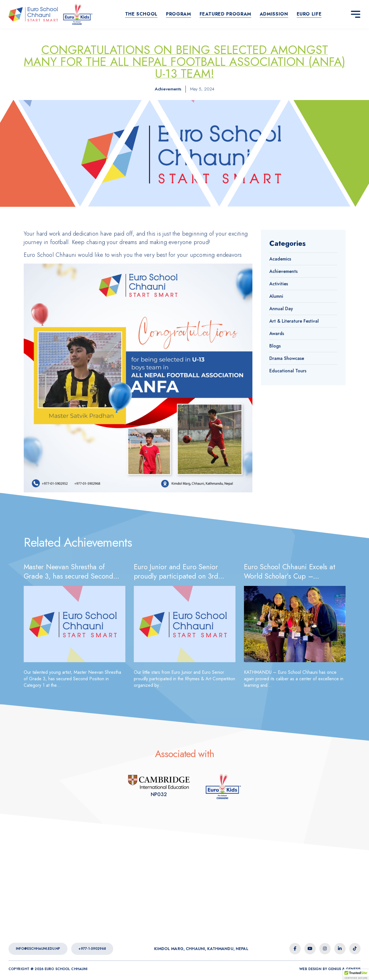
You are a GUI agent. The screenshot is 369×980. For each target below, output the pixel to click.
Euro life (309, 14)
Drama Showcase (287, 358)
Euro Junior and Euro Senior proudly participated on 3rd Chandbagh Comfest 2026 (176, 576)
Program (178, 14)
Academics (280, 259)
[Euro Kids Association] (159, 786)
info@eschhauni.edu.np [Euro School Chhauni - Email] (38, 949)
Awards (277, 333)
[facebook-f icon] (295, 949)
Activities (279, 284)
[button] (356, 975)
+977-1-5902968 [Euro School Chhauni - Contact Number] (92, 949)
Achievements (168, 89)
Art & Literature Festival (294, 321)
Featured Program (225, 14)
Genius (335, 969)
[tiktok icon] (355, 949)
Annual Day (281, 309)
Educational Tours (288, 371)
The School (141, 14)
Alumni (276, 296)
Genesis (353, 969)
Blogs (275, 346)
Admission (274, 14)
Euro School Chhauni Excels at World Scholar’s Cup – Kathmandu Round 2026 (290, 576)
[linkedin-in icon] (340, 949)
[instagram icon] (325, 949)
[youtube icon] (310, 949)
